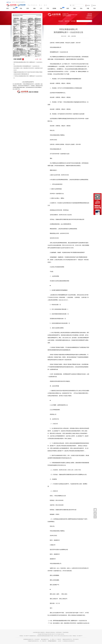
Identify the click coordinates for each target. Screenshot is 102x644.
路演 (68, 8)
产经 (48, 8)
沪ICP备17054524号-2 (52, 641)
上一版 (37, 59)
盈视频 (54, 8)
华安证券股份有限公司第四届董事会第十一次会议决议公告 (26, 66)
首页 (8, 8)
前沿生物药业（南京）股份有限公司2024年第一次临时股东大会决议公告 (28, 69)
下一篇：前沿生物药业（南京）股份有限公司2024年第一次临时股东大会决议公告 (69, 623)
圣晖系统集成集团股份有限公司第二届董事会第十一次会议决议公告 (28, 63)
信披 (61, 8)
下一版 (40, 59)
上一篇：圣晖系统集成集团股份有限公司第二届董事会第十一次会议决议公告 (68, 621)
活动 (81, 8)
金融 (34, 8)
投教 (74, 8)
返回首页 (61, 21)
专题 (88, 8)
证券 (28, 8)
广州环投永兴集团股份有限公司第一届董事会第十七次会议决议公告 (28, 77)
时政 (21, 8)
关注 (94, 8)
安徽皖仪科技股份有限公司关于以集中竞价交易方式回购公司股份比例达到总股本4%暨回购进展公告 (28, 73)
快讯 (14, 8)
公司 (41, 8)
